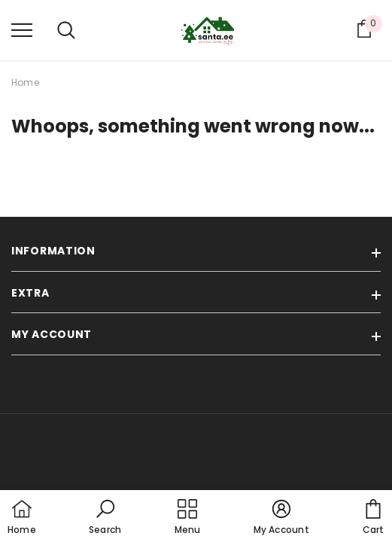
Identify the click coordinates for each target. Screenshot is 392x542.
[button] (105, 518)
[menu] (22, 29)
